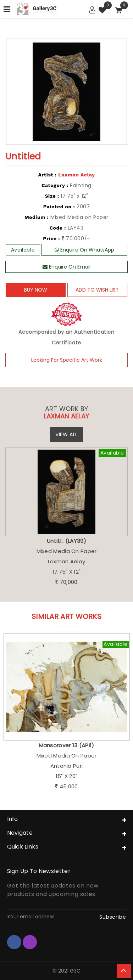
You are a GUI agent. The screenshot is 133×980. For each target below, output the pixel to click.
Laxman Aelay (76, 175)
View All (66, 434)
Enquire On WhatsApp (84, 250)
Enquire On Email (66, 267)
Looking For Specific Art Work (67, 360)
